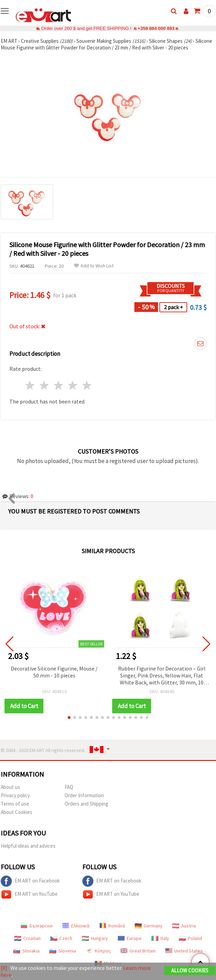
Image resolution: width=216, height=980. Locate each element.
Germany (149, 926)
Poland (190, 938)
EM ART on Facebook (30, 881)
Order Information (84, 795)
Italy (160, 938)
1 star (30, 385)
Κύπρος (98, 951)
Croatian (27, 938)
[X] (4, 968)
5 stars (87, 385)
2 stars (45, 385)
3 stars (59, 385)
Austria (184, 926)
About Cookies (16, 812)
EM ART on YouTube (29, 894)
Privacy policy (15, 795)
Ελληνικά (76, 926)
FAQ (69, 787)
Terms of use (15, 804)
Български (36, 926)
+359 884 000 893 (156, 28)
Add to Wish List (94, 266)
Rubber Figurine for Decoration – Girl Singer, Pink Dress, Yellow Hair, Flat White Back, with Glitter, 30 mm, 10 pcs (162, 676)
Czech (61, 938)
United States (184, 951)
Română (112, 926)
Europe (130, 938)
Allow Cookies (190, 970)
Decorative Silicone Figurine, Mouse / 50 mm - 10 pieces (54, 672)
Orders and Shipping (86, 804)
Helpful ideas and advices (28, 846)
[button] (69, 718)
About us (10, 787)
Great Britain (138, 951)
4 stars (73, 385)
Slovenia (63, 951)
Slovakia (26, 951)
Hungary (95, 938)
